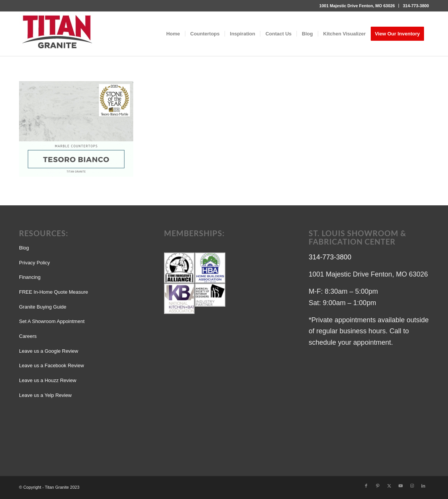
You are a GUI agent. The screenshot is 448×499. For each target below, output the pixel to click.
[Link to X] (389, 486)
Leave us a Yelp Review (45, 395)
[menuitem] (357, 6)
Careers (28, 336)
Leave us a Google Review (49, 351)
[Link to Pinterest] (378, 486)
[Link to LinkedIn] (423, 486)
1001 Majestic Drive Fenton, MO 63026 (357, 6)
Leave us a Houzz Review (48, 380)
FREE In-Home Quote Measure (53, 292)
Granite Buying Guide (43, 307)
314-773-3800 (416, 6)
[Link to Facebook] (366, 486)
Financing (30, 277)
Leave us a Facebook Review (52, 365)
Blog (24, 248)
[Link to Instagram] (412, 486)
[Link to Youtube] (400, 486)
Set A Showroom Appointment (52, 321)
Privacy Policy (34, 263)
